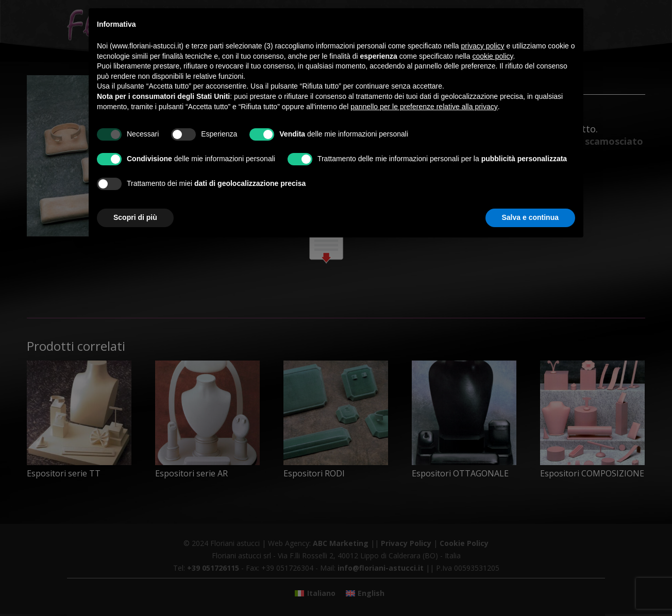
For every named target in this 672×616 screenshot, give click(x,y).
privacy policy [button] (483, 46)
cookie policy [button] (492, 56)
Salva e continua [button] (530, 217)
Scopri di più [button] (135, 217)
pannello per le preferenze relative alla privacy (424, 107)
